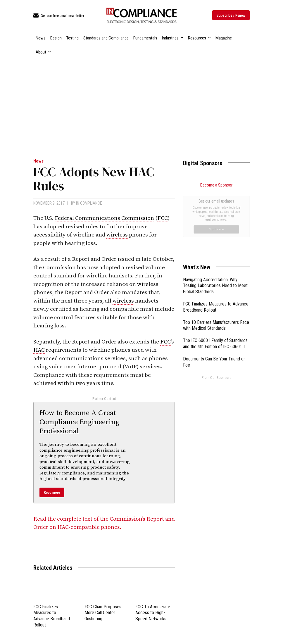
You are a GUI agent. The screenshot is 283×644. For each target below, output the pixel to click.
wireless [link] (117, 235)
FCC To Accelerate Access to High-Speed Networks (153, 613)
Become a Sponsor (216, 185)
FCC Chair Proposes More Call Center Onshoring (103, 613)
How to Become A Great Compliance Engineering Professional (79, 422)
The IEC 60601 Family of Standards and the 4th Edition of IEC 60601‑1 (215, 278)
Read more (52, 492)
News (38, 161)
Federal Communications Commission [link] (104, 218)
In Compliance (89, 203)
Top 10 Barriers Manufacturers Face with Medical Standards (216, 260)
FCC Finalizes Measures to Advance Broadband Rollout (52, 616)
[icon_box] (59, 16)
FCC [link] (163, 218)
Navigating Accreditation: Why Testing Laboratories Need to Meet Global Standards (215, 220)
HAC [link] (39, 350)
